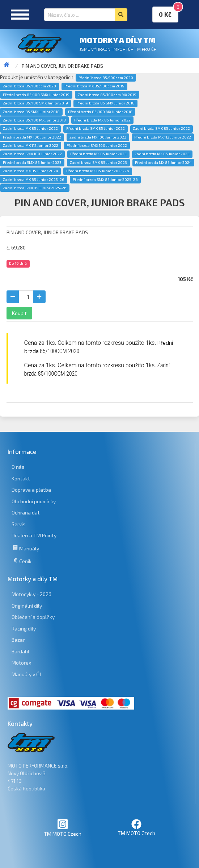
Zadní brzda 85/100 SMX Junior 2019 (35, 103)
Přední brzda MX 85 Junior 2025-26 (98, 171)
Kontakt (21, 478)
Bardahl (20, 651)
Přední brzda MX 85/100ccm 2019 (94, 86)
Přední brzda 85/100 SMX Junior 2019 (36, 95)
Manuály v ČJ (26, 674)
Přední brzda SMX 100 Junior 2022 (97, 145)
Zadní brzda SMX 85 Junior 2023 (98, 162)
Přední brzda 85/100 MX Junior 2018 (100, 112)
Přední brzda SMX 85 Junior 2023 (32, 162)
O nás (18, 467)
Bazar (18, 640)
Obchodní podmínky (34, 501)
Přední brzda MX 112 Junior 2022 (163, 137)
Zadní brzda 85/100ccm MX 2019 (107, 95)
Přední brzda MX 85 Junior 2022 (102, 120)
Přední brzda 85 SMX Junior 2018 (105, 103)
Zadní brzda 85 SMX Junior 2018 (31, 112)
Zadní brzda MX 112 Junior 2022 (31, 145)
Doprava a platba (31, 490)
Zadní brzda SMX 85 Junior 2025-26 (35, 188)
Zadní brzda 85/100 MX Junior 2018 (34, 120)
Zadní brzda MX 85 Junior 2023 (162, 154)
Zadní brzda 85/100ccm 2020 (29, 86)
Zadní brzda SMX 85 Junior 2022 (161, 128)
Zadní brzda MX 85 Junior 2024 (30, 171)
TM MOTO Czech (63, 828)
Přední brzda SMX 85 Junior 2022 (96, 128)
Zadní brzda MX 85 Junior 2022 (30, 128)
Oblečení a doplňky (33, 617)
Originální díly (27, 606)
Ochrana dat (26, 512)
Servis (19, 524)
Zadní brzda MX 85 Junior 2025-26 (34, 179)
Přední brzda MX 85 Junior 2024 (163, 162)
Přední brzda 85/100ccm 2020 (106, 78)
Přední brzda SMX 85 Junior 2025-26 (105, 179)
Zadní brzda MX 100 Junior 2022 (98, 137)
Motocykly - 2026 (31, 594)
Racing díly (24, 629)
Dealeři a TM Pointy (34, 535)
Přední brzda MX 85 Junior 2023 (98, 154)
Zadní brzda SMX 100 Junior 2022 (32, 154)
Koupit (19, 313)
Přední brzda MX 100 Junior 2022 (32, 137)
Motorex (21, 663)
